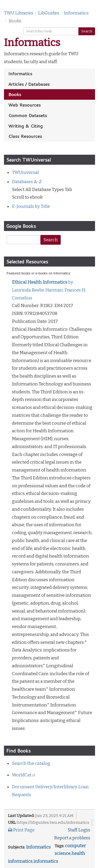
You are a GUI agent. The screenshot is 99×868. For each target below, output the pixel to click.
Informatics (76, 13)
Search (87, 31)
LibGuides (49, 13)
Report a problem (72, 838)
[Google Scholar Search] (23, 240)
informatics (46, 861)
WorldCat (22, 775)
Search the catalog (31, 763)
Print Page (21, 830)
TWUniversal (25, 172)
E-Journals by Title (31, 206)
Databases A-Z (27, 182)
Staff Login (79, 830)
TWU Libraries (19, 13)
